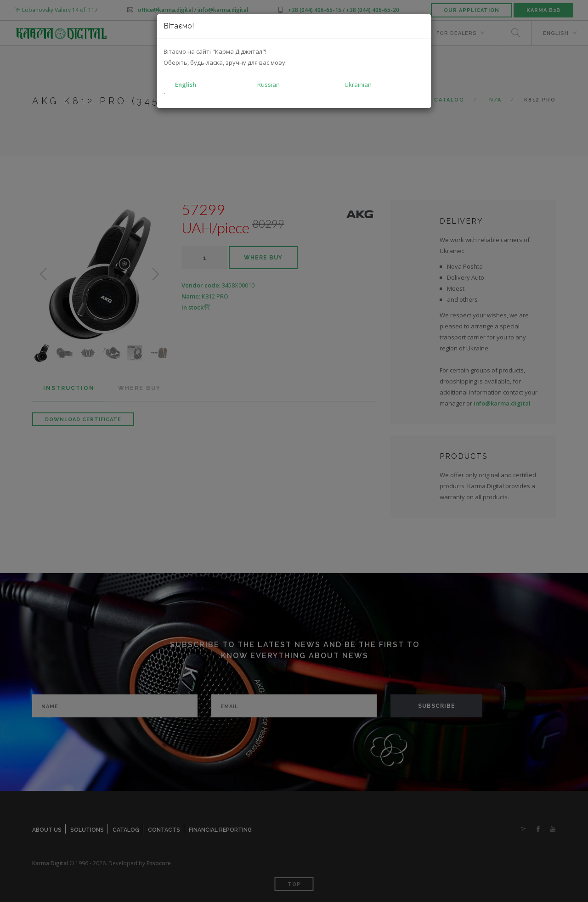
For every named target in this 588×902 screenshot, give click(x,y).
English (186, 85)
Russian (269, 85)
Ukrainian (358, 85)
